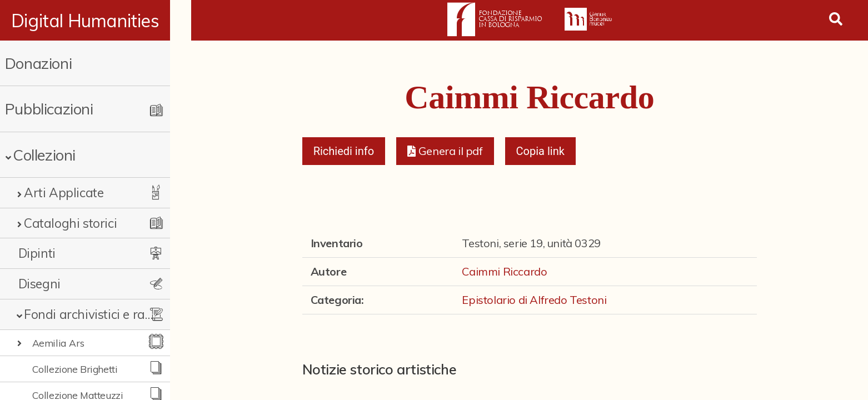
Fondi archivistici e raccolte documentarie (98, 314)
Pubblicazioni (49, 109)
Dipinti (37, 253)
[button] (445, 151)
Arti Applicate (64, 192)
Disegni (39, 284)
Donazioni (38, 63)
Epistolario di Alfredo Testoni (534, 300)
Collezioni (44, 155)
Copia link (540, 151)
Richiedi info (344, 151)
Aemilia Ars (58, 343)
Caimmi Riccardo (504, 271)
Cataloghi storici (70, 223)
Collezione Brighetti (75, 369)
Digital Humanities (95, 21)
